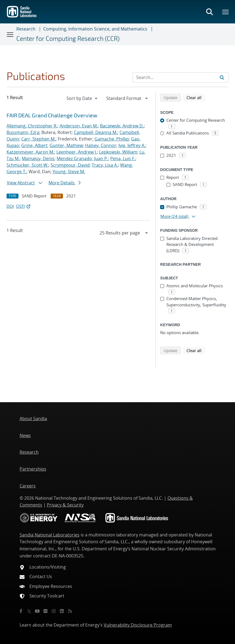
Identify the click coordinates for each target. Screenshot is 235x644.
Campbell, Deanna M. (96, 132)
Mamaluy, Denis (38, 158)
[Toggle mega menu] (226, 12)
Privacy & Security (65, 505)
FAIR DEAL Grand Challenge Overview (52, 115)
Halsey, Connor (101, 145)
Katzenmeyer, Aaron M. (30, 152)
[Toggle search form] (209, 12)
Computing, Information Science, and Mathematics (95, 29)
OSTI (24, 206)
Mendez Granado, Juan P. (82, 158)
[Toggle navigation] (10, 34)
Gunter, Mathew (66, 145)
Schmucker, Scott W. (28, 165)
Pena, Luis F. (123, 158)
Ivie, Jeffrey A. (132, 145)
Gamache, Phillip (112, 139)
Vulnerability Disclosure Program (138, 625)
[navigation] (83, 98)
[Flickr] (45, 611)
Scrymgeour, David (70, 165)
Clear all (196, 97)
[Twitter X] (29, 611)
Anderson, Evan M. (79, 126)
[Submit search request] (222, 77)
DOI (10, 206)
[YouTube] (37, 611)
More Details (65, 183)
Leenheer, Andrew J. (77, 152)
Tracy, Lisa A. (105, 165)
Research (26, 29)
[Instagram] (54, 611)
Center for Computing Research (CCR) (68, 38)
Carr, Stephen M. (38, 139)
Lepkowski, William (118, 152)
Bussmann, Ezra (23, 132)
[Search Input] (181, 77)
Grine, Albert (34, 145)
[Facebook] (21, 611)
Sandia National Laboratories (50, 535)
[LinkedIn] (62, 611)
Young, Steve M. (69, 172)
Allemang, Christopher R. (32, 126)
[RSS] (70, 611)
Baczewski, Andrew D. (122, 126)
